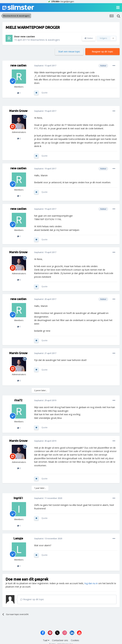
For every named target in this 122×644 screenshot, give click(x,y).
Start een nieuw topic (69, 52)
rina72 (18, 400)
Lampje (18, 538)
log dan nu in (91, 583)
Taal (46, 640)
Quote (44, 93)
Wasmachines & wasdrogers (45, 40)
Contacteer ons (60, 640)
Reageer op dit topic (102, 52)
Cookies (75, 640)
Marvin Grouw (18, 111)
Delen (89, 38)
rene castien (28, 36)
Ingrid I (18, 498)
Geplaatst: (45, 66)
